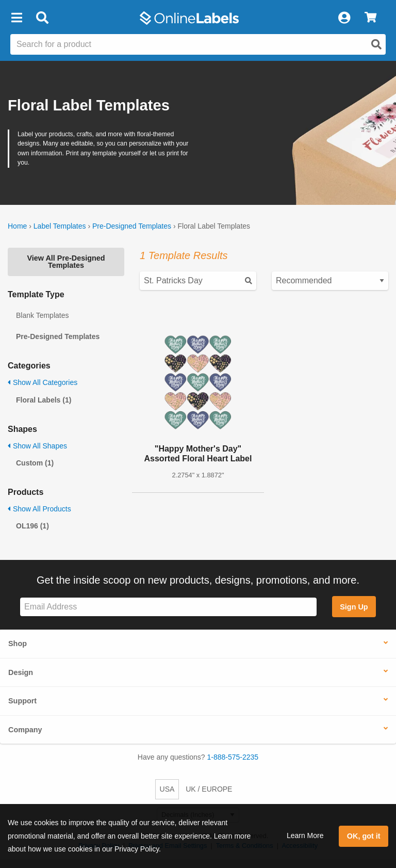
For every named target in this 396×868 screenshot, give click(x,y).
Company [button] (25, 730)
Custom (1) (35, 463)
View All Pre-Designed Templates (66, 262)
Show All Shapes (37, 446)
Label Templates (60, 226)
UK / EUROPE (209, 789)
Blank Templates (42, 315)
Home (17, 226)
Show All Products (39, 509)
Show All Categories (43, 382)
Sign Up (354, 607)
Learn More (305, 835)
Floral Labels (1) (44, 400)
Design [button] (21, 672)
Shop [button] (18, 644)
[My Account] (344, 18)
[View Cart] (370, 18)
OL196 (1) (32, 526)
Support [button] (22, 701)
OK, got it (364, 836)
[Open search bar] (42, 18)
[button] (16, 18)
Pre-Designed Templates (132, 226)
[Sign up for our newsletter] (168, 607)
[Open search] (376, 44)
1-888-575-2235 (233, 757)
